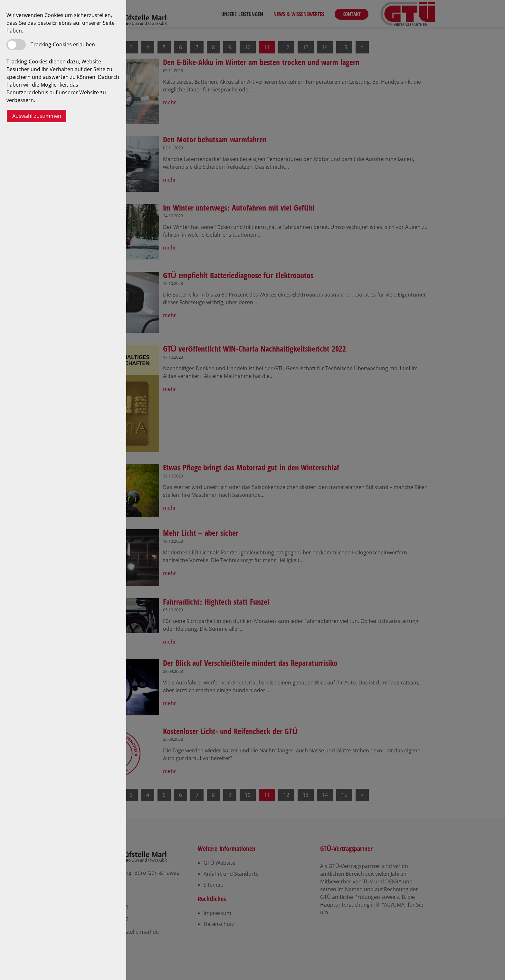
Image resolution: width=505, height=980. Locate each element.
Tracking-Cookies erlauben (63, 44)
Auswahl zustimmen (37, 116)
